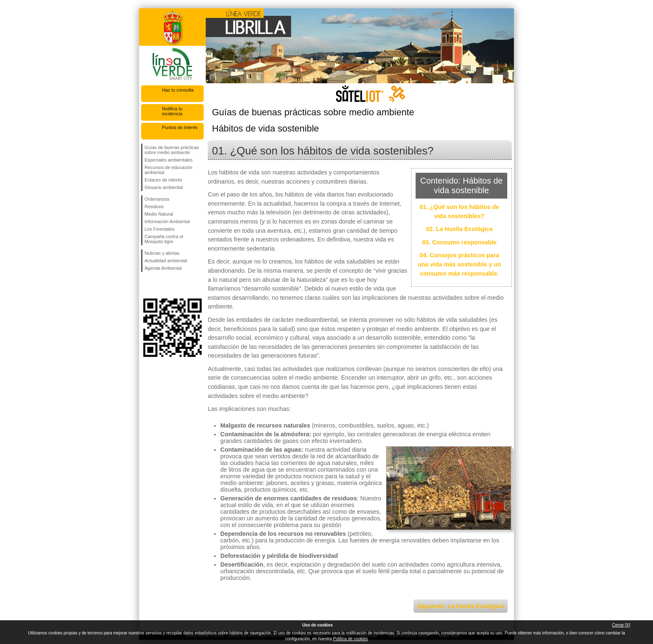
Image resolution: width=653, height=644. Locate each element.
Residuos (154, 206)
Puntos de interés (180, 127)
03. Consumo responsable (459, 242)
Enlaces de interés (163, 180)
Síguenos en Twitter (160, 285)
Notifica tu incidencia (172, 111)
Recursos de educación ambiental (168, 170)
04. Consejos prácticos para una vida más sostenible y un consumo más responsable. (459, 264)
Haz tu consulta (178, 90)
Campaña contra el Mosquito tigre (164, 239)
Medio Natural (159, 214)
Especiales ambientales (169, 160)
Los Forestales (160, 229)
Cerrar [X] (621, 625)
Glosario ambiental (164, 187)
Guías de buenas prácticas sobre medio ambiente (172, 150)
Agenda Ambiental (163, 268)
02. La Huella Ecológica (459, 229)
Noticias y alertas (162, 253)
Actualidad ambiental (166, 261)
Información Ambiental (167, 221)
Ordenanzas (157, 199)
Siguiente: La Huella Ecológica (461, 606)
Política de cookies (350, 639)
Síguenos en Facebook (146, 285)
